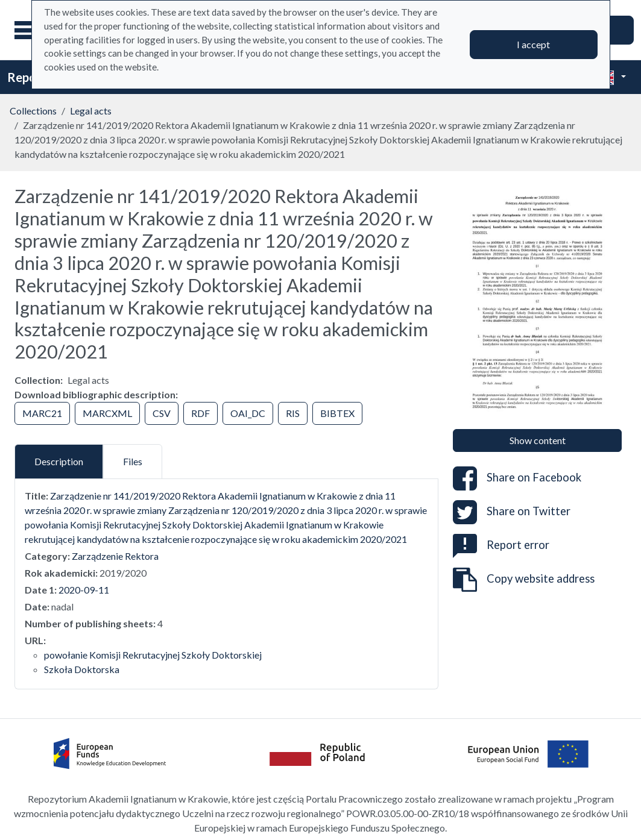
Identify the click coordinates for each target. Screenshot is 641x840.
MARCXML (107, 413)
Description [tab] (59, 461)
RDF (201, 413)
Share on (517, 478)
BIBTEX (337, 413)
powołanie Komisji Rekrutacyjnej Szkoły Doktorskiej (153, 655)
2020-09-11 (84, 590)
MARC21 (42, 413)
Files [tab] (133, 461)
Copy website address (524, 580)
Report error (501, 545)
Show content (538, 440)
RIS (293, 413)
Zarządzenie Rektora (115, 556)
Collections (33, 111)
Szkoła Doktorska (82, 669)
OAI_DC (248, 413)
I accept (533, 44)
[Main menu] (30, 30)
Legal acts (91, 111)
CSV (162, 413)
